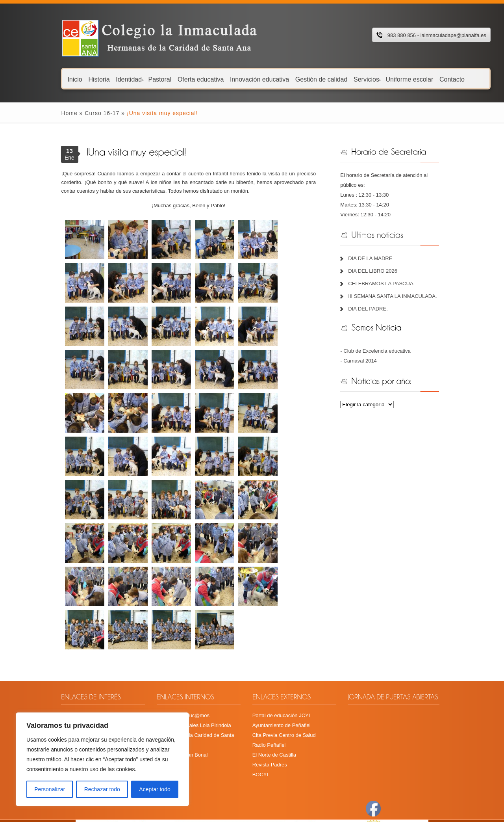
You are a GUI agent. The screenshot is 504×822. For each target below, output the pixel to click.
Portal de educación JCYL (280, 672)
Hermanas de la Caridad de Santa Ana (186, 692)
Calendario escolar (56, 672)
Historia (72, 79)
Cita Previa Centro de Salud (283, 692)
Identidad (103, 79)
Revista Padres (268, 721)
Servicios (340, 79)
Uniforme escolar (383, 79)
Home (43, 113)
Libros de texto (51, 702)
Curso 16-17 (75, 113)
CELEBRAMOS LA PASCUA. (392, 274)
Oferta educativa (174, 79)
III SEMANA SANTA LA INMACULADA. (403, 286)
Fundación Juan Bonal (168, 702)
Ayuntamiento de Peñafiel (280, 682)
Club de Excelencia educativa (387, 341)
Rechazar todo (102, 789)
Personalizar (50, 789)
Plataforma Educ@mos (169, 672)
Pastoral (133, 79)
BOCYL (259, 731)
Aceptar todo (155, 789)
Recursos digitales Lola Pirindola (180, 682)
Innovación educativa (233, 79)
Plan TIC (44, 711)
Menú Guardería (53, 692)
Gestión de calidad (295, 79)
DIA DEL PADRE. (378, 299)
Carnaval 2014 (370, 351)
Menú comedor (52, 682)
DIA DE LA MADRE (380, 248)
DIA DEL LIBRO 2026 (383, 261)
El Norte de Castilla (273, 711)
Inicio (48, 79)
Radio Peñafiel (268, 702)
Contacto (425, 79)
